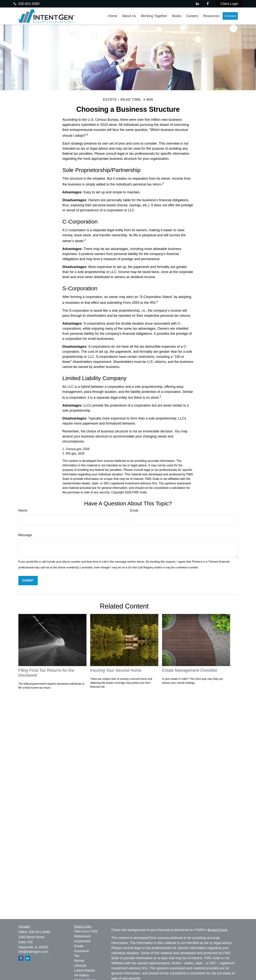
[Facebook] (208, 4)
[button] (113, 16)
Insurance (81, 951)
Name (23, 510)
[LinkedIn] (197, 4)
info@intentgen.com (33, 952)
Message (25, 535)
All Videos (82, 975)
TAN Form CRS (86, 931)
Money (79, 961)
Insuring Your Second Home (116, 670)
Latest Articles (85, 970)
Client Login (229, 4)
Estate (79, 946)
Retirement (82, 936)
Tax (77, 956)
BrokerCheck (218, 930)
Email (134, 510)
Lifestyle (80, 966)
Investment (82, 941)
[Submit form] (28, 581)
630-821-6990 (26, 4)
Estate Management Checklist (189, 670)
